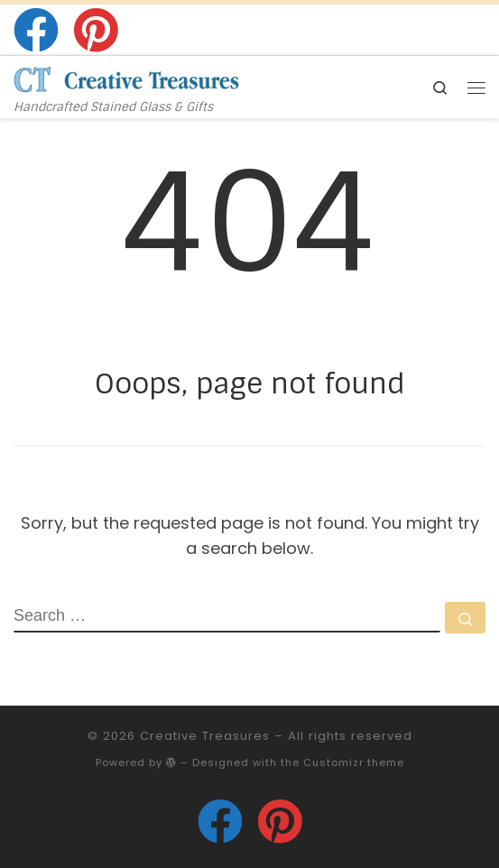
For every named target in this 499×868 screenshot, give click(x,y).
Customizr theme (354, 762)
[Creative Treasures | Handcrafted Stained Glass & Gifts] (126, 78)
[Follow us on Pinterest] (96, 30)
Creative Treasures (205, 736)
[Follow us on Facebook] (36, 30)
